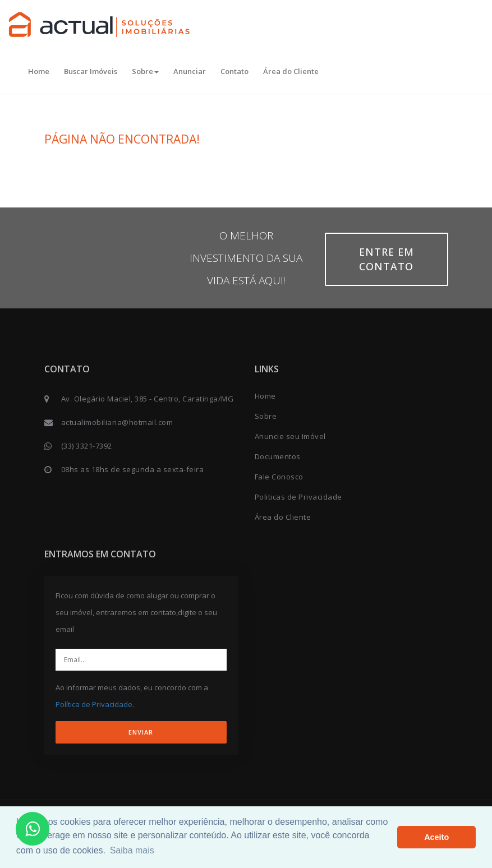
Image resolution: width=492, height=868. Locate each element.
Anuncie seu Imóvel (290, 436)
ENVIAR (141, 732)
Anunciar (190, 71)
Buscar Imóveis (91, 71)
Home (39, 71)
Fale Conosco (279, 477)
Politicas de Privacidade (298, 497)
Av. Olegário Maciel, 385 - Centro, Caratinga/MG (148, 399)
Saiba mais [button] (132, 850)
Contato (234, 71)
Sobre (145, 71)
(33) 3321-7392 (87, 446)
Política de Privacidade (94, 704)
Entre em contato (387, 259)
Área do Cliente (291, 71)
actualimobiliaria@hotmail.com (117, 422)
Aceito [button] (436, 837)
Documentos (278, 456)
